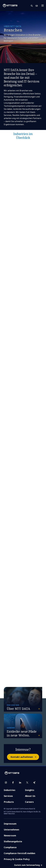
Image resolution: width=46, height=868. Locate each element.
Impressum (10, 824)
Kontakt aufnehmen (25, 757)
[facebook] (13, 783)
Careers (29, 802)
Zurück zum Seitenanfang (28, 865)
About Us (30, 796)
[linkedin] (20, 783)
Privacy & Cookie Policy (17, 859)
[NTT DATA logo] (10, 6)
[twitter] (27, 783)
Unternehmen (11, 830)
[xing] (34, 783)
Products (9, 802)
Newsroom (10, 835)
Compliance (10, 847)
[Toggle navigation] (43, 6)
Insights (30, 790)
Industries (10, 790)
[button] (33, 6)
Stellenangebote (13, 841)
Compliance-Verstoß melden (20, 853)
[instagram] (6, 783)
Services (8, 796)
